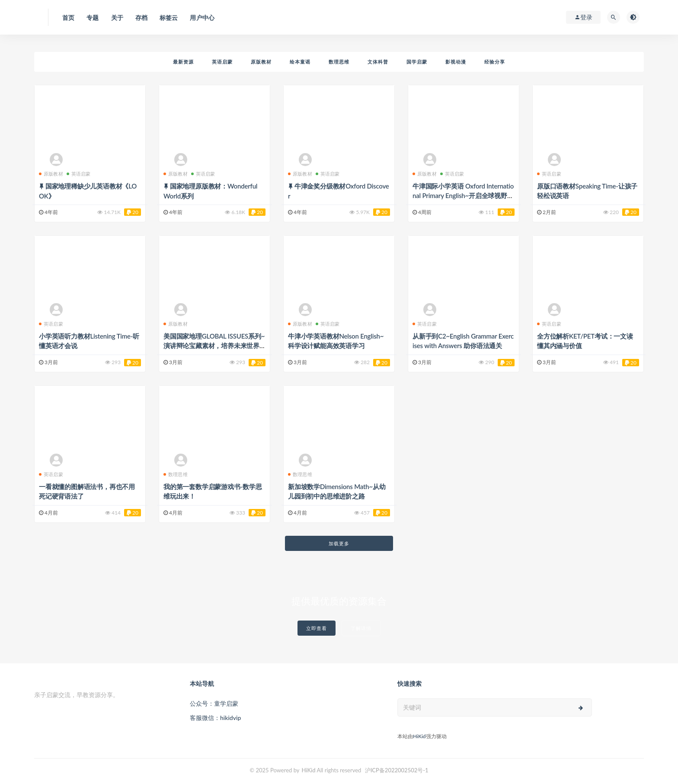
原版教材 (261, 62)
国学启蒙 (417, 62)
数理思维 (339, 62)
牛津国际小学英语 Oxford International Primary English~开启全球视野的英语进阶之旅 (463, 195)
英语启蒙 (222, 62)
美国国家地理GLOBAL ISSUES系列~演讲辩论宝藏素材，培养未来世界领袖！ (214, 346)
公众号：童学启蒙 (214, 703)
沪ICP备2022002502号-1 (397, 770)
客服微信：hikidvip (215, 718)
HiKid (419, 736)
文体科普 (378, 62)
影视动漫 (456, 62)
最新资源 (183, 62)
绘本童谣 (300, 62)
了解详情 (361, 628)
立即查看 (317, 628)
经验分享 (495, 62)
